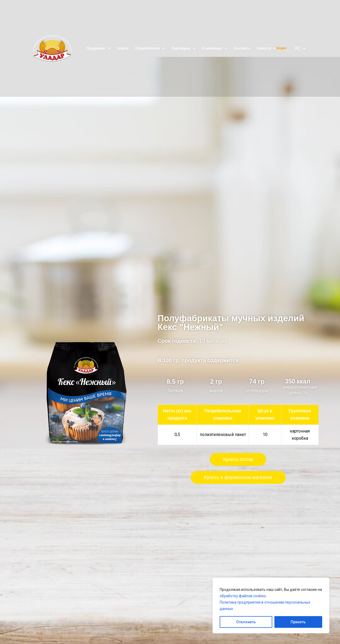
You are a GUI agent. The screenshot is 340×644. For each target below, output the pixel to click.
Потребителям (150, 48)
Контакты (242, 48)
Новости (267, 48)
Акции (281, 48)
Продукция (98, 48)
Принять (298, 622)
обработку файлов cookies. (243, 596)
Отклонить (246, 622)
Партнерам (183, 48)
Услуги (123, 48)
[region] (271, 605)
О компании (215, 48)
